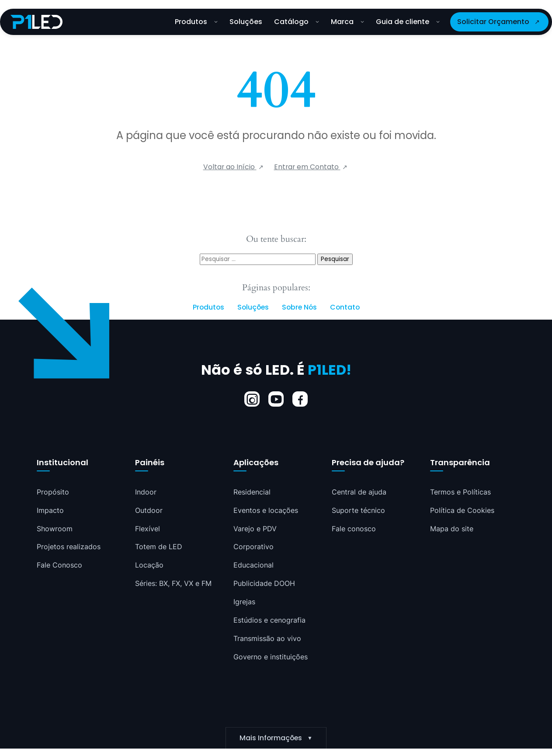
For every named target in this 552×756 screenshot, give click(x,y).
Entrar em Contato (307, 167)
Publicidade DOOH (264, 584)
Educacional (253, 565)
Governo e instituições (271, 657)
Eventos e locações (266, 510)
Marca (347, 22)
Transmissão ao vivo (267, 639)
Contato (345, 307)
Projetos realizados (69, 547)
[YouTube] (276, 399)
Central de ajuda (359, 492)
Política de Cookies (462, 510)
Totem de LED (159, 547)
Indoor (146, 492)
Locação (149, 565)
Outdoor (149, 510)
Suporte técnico (358, 510)
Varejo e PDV (255, 529)
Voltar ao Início (230, 167)
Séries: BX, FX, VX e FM (173, 584)
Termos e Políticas (460, 492)
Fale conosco (354, 529)
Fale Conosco (59, 565)
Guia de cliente (408, 22)
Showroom (55, 529)
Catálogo (297, 22)
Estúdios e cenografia (269, 620)
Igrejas (244, 602)
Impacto (50, 510)
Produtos (196, 22)
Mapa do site (452, 529)
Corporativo (253, 547)
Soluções (246, 22)
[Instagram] (252, 399)
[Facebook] (300, 399)
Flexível (148, 529)
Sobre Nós (299, 307)
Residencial (252, 492)
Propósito (53, 492)
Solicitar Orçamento (493, 22)
